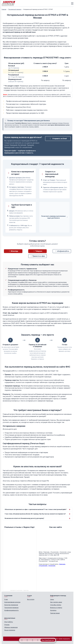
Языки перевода (10, 630)
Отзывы (7, 625)
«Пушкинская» (43, 566)
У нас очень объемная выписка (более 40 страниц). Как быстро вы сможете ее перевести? (35, 514)
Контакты (53, 610)
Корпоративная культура (12, 602)
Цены (52, 599)
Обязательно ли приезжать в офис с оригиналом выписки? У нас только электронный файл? (36, 509)
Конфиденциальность (11, 610)
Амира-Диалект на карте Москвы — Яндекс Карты (19, 590)
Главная (4, 9)
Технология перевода (11, 608)
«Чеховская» (52, 566)
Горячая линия (55, 613)
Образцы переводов (11, 627)
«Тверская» (62, 564)
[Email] (33, 640)
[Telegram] (27, 640)
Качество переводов (11, 605)
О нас (6, 599)
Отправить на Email (58, 139)
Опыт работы (9, 622)
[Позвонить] (38, 640)
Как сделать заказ (56, 602)
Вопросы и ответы (56, 608)
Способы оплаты (56, 605)
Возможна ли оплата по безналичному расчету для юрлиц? (24, 518)
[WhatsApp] (21, 640)
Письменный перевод (15, 9)
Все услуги (31, 599)
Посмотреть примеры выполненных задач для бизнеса (55, 217)
